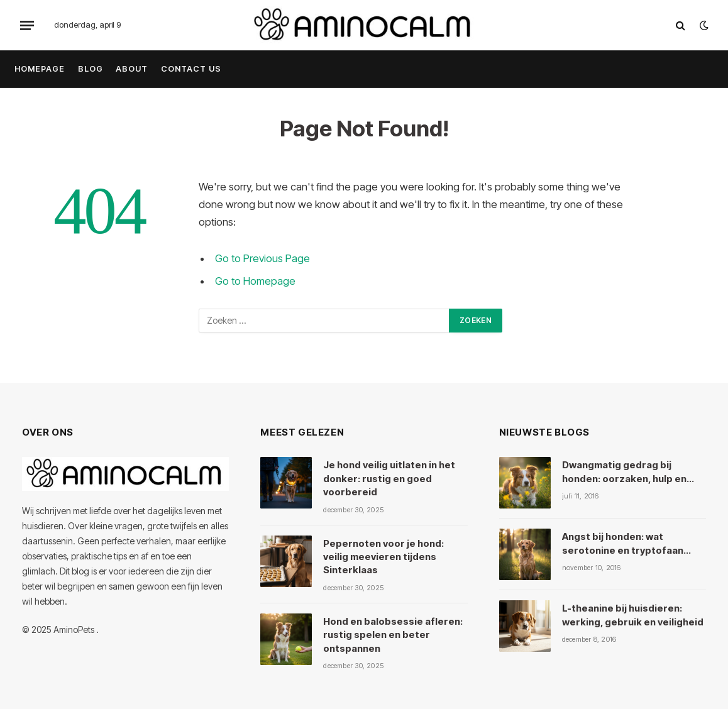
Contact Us (191, 69)
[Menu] (27, 25)
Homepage (40, 69)
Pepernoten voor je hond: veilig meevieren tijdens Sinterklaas (383, 557)
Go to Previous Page (262, 258)
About (132, 69)
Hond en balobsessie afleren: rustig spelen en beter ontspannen (393, 635)
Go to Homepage (255, 281)
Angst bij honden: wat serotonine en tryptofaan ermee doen (623, 544)
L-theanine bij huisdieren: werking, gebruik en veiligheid (633, 615)
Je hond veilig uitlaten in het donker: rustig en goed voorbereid (389, 478)
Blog (91, 69)
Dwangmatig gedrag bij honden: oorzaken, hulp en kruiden (624, 472)
